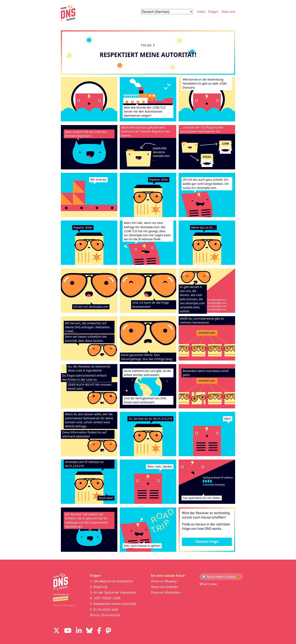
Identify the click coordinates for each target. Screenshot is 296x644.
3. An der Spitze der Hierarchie (113, 592)
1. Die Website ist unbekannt (112, 581)
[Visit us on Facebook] (99, 631)
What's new (208, 584)
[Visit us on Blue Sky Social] (89, 631)
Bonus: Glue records (105, 615)
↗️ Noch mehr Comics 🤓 (221, 577)
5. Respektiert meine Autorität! (113, 604)
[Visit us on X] (56, 631)
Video (201, 12)
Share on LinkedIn (165, 587)
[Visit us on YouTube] (68, 631)
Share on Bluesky (164, 581)
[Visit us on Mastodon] (108, 631)
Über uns (228, 12)
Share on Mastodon (166, 592)
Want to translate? (64, 605)
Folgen (213, 12)
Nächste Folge (207, 541)
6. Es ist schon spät (104, 609)
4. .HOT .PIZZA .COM (105, 598)
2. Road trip (99, 587)
